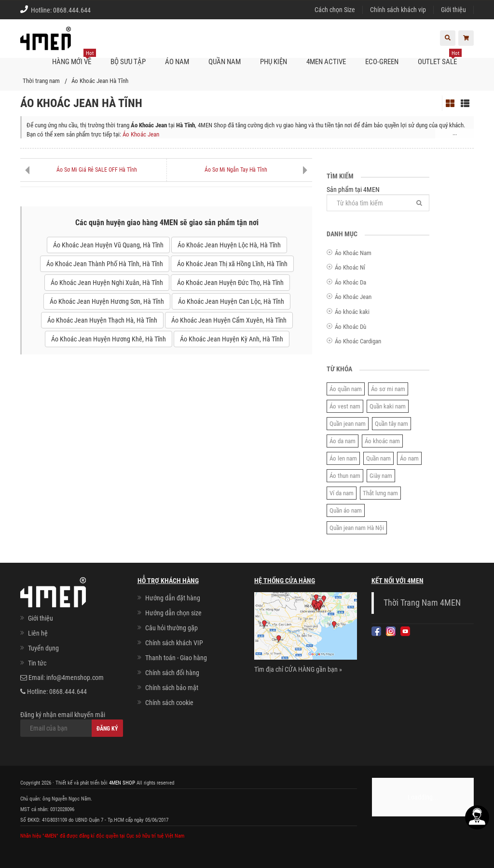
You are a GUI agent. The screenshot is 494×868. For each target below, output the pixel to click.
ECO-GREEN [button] (382, 62)
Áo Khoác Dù (350, 327)
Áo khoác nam (382, 441)
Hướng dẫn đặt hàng (173, 598)
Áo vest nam (345, 406)
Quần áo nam (346, 510)
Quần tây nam (391, 424)
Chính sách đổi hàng (172, 673)
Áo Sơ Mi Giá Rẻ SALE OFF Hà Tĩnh (97, 170)
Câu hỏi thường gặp (172, 628)
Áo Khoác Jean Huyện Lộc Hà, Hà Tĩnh (229, 245)
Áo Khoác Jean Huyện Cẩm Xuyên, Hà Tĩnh (229, 320)
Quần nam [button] (225, 62)
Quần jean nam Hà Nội (357, 528)
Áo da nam (343, 441)
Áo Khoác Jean (141, 134)
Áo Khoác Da (350, 282)
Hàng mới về (74, 58)
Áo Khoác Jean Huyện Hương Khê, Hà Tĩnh (109, 339)
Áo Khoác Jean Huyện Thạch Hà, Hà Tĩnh (102, 320)
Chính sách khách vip (398, 10)
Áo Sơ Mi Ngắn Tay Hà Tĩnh (236, 170)
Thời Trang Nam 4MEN (422, 603)
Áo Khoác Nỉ (350, 267)
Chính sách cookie (169, 703)
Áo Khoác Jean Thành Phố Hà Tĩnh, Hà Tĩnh (105, 264)
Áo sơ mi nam (388, 389)
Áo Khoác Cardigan (358, 341)
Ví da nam (342, 493)
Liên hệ (38, 633)
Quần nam (378, 458)
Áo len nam (343, 458)
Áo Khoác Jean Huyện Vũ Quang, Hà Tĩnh (108, 245)
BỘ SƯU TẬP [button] (128, 62)
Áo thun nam (345, 476)
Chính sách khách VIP (174, 643)
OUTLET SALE (440, 58)
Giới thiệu (453, 10)
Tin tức (37, 663)
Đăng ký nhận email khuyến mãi (72, 724)
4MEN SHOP (122, 783)
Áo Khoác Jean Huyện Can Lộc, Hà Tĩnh (231, 301)
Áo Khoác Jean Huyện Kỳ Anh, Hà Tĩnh (232, 339)
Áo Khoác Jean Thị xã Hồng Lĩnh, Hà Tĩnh (232, 264)
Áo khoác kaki (352, 312)
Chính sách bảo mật (172, 688)
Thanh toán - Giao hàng (176, 658)
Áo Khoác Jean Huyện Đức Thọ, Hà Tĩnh (230, 283)
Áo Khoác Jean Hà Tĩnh (100, 81)
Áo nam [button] (177, 62)
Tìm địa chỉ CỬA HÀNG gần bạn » (298, 669)
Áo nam (409, 458)
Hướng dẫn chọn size (173, 613)
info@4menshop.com (75, 678)
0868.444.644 (72, 10)
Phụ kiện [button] (274, 62)
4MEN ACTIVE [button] (326, 62)
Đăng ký (107, 729)
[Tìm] (419, 203)
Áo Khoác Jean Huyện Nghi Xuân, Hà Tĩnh (107, 283)
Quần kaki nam (388, 406)
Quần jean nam (348, 424)
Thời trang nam (41, 81)
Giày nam (381, 476)
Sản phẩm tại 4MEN (378, 198)
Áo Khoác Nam (353, 253)
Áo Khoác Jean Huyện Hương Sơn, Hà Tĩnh (107, 301)
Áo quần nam (346, 389)
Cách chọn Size (335, 10)
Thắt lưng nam (380, 493)
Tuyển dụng (43, 648)
